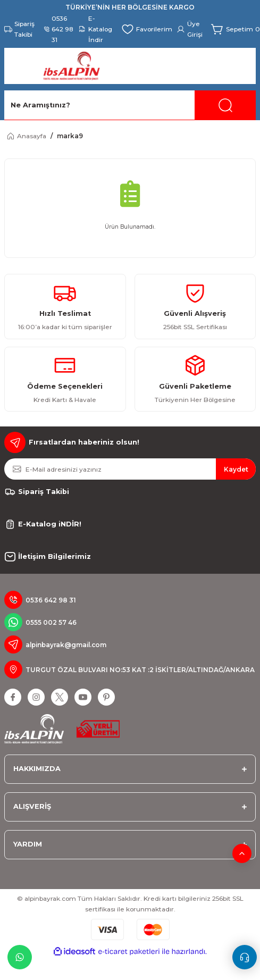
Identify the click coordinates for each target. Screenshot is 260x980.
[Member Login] (192, 29)
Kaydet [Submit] (236, 469)
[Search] (130, 105)
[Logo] (72, 66)
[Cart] (236, 29)
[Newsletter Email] (130, 469)
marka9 (70, 136)
